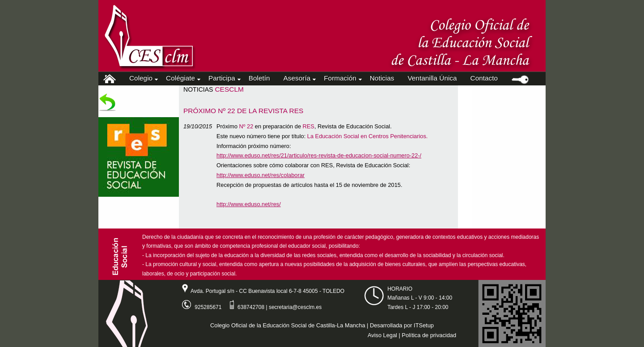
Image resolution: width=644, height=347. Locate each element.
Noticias (382, 78)
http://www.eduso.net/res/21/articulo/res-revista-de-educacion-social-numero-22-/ (319, 155)
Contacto (484, 78)
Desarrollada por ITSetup (402, 325)
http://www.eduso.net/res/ (249, 204)
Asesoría (299, 78)
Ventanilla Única (432, 78)
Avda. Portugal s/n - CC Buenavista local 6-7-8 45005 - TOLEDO (260, 291)
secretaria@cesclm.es (295, 307)
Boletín (259, 78)
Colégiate (182, 78)
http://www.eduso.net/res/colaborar (261, 175)
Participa (224, 78)
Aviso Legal (382, 335)
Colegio (143, 78)
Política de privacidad (429, 335)
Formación (342, 78)
